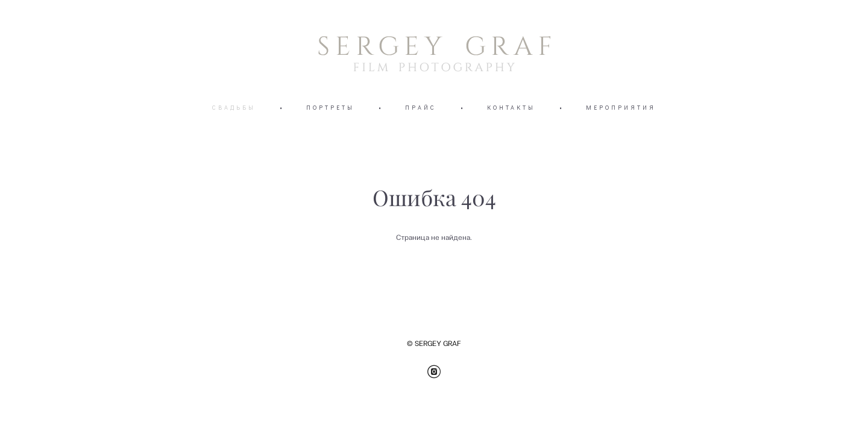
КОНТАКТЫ (511, 108)
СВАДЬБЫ (234, 108)
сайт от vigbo (746, 406)
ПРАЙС (421, 108)
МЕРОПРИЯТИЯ (621, 108)
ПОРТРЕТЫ (330, 108)
